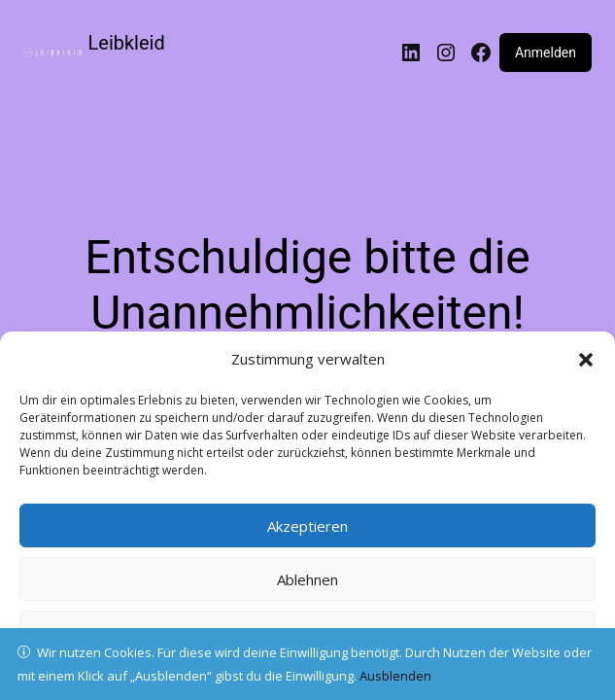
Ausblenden (395, 676)
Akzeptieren (307, 526)
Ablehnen (307, 579)
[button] (586, 360)
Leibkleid (127, 43)
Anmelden (546, 52)
